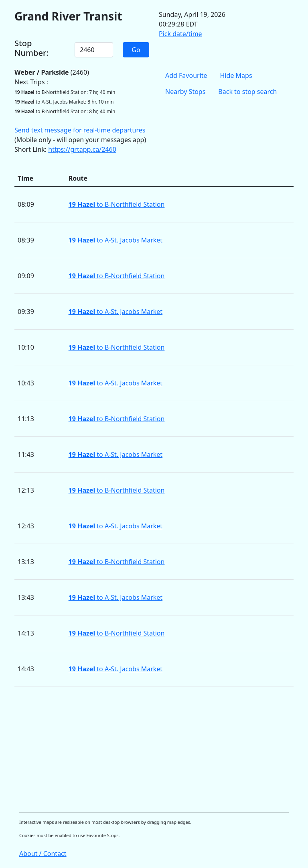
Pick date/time (180, 34)
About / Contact (43, 854)
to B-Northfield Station (117, 204)
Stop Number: (31, 48)
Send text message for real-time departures (80, 130)
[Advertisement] (154, 750)
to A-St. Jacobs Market (115, 240)
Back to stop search (247, 92)
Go (136, 50)
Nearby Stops (185, 92)
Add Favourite (186, 75)
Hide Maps (236, 75)
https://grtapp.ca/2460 (82, 149)
